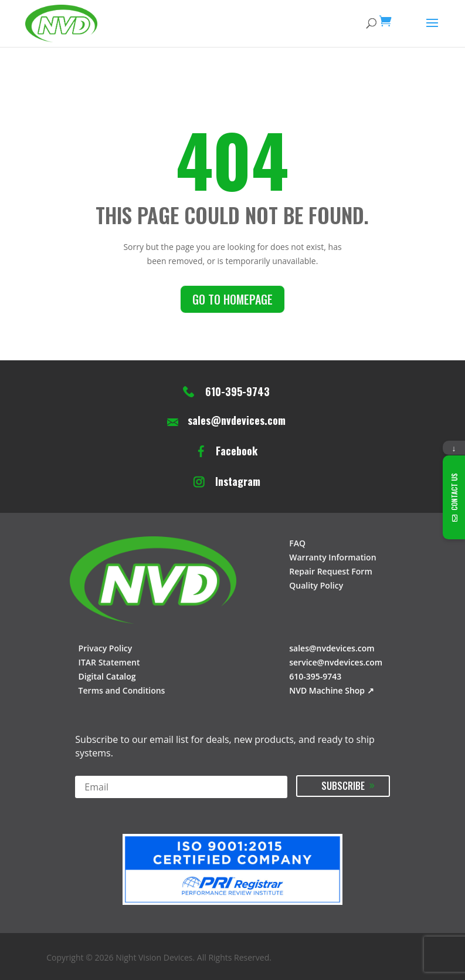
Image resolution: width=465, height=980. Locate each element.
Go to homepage (232, 299)
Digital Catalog (107, 676)
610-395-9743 (237, 392)
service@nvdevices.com (336, 662)
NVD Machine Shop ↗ (331, 690)
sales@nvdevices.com (237, 421)
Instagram (238, 482)
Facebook (237, 451)
